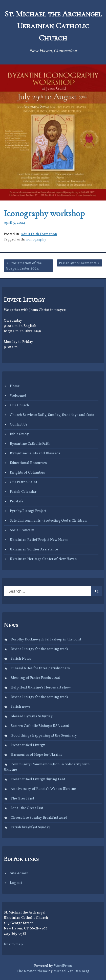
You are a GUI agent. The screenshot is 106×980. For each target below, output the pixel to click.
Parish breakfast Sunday (30, 827)
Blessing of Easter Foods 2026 (35, 678)
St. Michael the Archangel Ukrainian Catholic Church (53, 26)
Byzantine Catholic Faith (30, 444)
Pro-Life (17, 502)
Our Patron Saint (24, 482)
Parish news (21, 707)
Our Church (19, 405)
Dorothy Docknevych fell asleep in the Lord (46, 640)
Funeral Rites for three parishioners (40, 668)
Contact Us (19, 425)
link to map (13, 944)
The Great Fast (22, 799)
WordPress (63, 966)
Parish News (21, 659)
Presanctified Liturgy (28, 745)
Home (15, 386)
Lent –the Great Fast (27, 808)
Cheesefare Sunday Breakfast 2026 (39, 818)
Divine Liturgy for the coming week (39, 649)
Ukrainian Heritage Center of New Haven (43, 559)
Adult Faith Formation (39, 234)
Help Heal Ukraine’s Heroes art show (41, 688)
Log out (16, 883)
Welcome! (18, 396)
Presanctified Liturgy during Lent (38, 779)
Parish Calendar (23, 492)
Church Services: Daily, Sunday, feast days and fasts (52, 415)
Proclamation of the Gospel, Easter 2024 (24, 266)
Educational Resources (28, 463)
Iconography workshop (44, 213)
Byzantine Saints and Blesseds (35, 453)
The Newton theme (32, 971)
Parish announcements (78, 263)
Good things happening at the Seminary (44, 736)
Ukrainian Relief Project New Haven (39, 540)
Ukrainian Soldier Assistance (34, 550)
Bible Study (19, 434)
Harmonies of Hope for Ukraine (37, 755)
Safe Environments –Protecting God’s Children (48, 521)
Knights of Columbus (27, 473)
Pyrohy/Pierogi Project (28, 511)
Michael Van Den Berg (71, 971)
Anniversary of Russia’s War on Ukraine (43, 789)
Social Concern (22, 530)
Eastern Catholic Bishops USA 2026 (40, 726)
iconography (36, 240)
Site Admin (19, 873)
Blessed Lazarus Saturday (32, 716)
